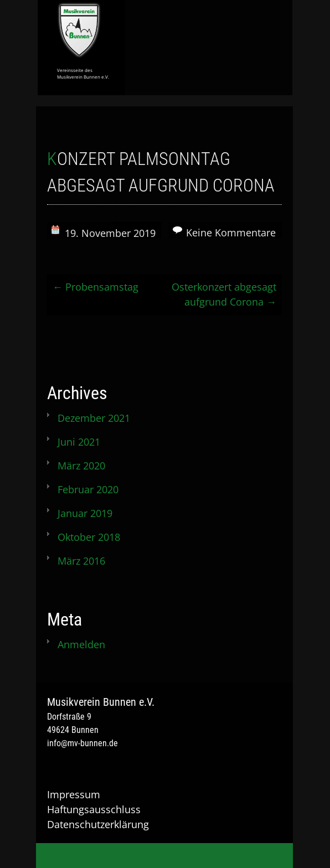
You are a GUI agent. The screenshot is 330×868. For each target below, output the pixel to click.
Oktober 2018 (89, 537)
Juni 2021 (79, 442)
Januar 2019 (85, 513)
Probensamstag (96, 287)
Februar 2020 (88, 489)
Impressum (74, 794)
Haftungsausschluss (94, 809)
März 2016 (81, 561)
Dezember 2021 (94, 418)
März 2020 (81, 466)
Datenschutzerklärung (98, 824)
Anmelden (81, 644)
